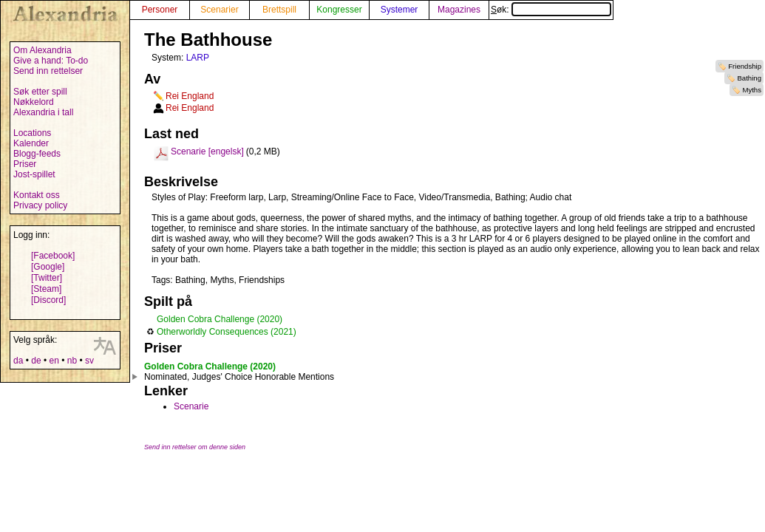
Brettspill (279, 10)
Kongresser (339, 10)
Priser (25, 164)
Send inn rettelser (48, 71)
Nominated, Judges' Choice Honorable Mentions (239, 377)
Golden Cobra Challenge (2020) (220, 319)
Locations (32, 133)
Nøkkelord (34, 102)
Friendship (745, 66)
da (18, 361)
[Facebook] (53, 256)
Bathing (749, 78)
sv (89, 361)
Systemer (399, 10)
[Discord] (48, 300)
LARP (198, 58)
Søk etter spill (40, 92)
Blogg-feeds (37, 154)
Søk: (551, 10)
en (54, 361)
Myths (752, 90)
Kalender (31, 143)
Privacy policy (40, 205)
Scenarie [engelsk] (207, 151)
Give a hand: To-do (51, 61)
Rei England (190, 96)
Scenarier (219, 10)
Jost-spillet (34, 174)
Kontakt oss (37, 195)
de (36, 361)
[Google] (48, 267)
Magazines (459, 10)
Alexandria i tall (43, 112)
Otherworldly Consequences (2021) (227, 332)
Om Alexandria (42, 50)
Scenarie (191, 406)
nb (72, 361)
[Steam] (46, 289)
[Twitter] (47, 278)
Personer (160, 10)
